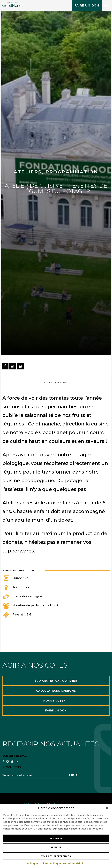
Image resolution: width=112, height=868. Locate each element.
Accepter (56, 838)
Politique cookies (38, 863)
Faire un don (87, 6)
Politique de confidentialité (67, 863)
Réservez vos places (56, 383)
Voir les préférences (56, 856)
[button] (107, 808)
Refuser (56, 847)
